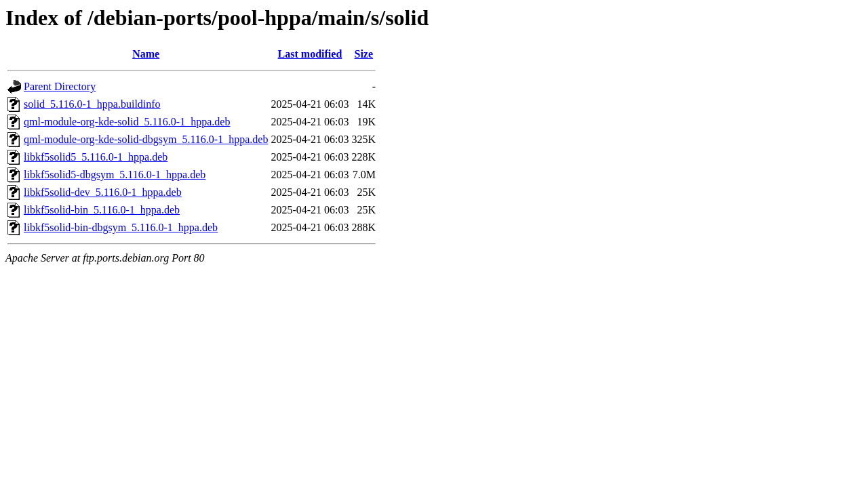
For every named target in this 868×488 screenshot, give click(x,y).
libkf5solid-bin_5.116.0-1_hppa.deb (102, 210)
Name (146, 54)
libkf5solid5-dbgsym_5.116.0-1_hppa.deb (115, 175)
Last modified (310, 54)
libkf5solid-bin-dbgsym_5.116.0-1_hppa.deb (121, 227)
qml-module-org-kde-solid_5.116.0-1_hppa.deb (127, 122)
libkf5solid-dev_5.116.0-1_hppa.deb (103, 192)
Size (364, 54)
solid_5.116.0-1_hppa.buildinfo (92, 104)
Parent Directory (60, 86)
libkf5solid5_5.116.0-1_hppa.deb (96, 157)
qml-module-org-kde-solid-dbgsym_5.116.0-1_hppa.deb (146, 139)
